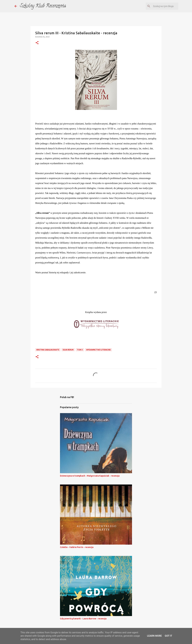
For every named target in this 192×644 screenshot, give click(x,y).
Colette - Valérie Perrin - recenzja (77, 547)
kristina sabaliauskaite (48, 350)
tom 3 (80, 350)
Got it (168, 636)
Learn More (154, 636)
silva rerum (68, 350)
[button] (37, 43)
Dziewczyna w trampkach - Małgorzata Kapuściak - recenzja (90, 476)
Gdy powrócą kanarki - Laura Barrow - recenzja (83, 619)
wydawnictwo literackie (98, 350)
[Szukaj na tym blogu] (162, 6)
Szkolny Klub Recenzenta (43, 6)
